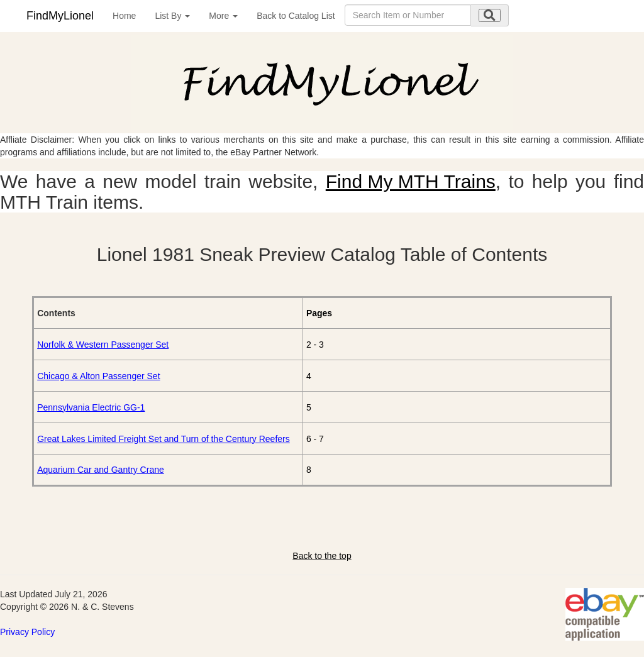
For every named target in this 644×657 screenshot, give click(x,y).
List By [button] (172, 16)
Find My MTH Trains (411, 181)
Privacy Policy (27, 632)
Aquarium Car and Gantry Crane (101, 470)
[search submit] (490, 15)
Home (124, 16)
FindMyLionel (60, 16)
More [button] (223, 16)
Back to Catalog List (296, 16)
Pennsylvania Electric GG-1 (91, 407)
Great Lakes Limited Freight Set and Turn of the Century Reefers (164, 439)
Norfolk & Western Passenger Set (103, 345)
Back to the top (322, 556)
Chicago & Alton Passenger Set (98, 376)
